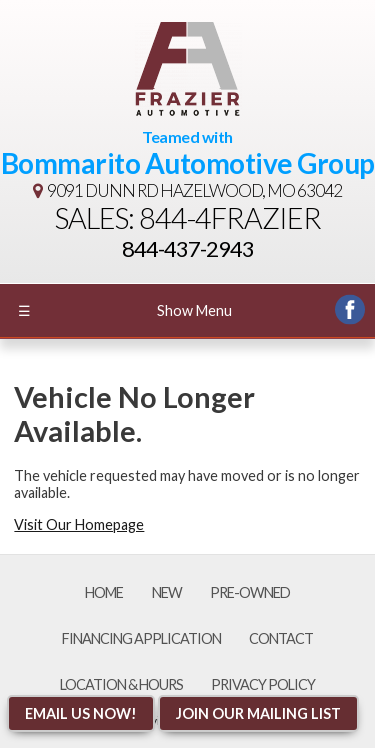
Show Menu (125, 310)
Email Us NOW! (81, 713)
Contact (281, 638)
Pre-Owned (250, 592)
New (167, 592)
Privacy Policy (263, 684)
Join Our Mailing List (258, 713)
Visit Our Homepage (79, 524)
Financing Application (141, 638)
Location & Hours (121, 684)
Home (104, 592)
